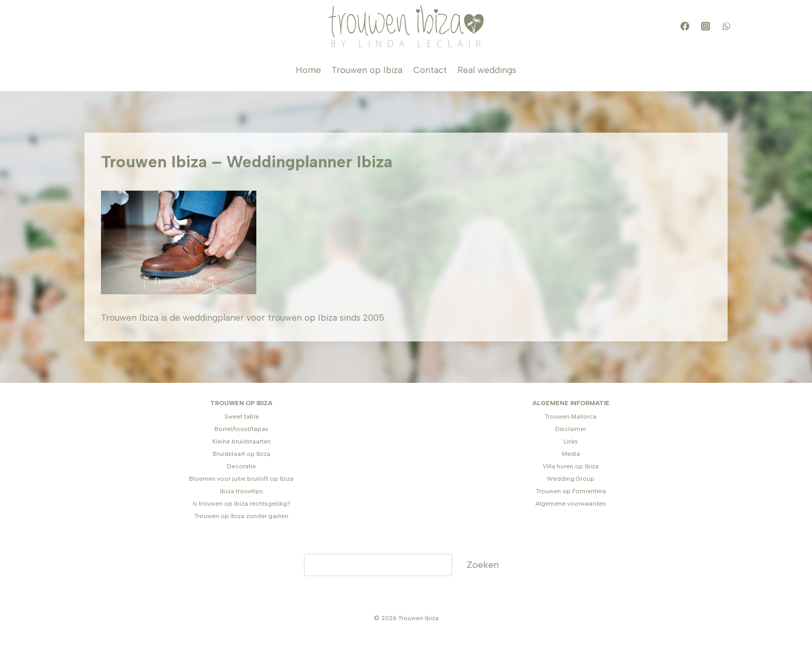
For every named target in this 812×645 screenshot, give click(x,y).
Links (571, 441)
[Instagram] (705, 26)
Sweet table (242, 417)
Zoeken (483, 565)
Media (571, 454)
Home (308, 70)
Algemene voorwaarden (571, 504)
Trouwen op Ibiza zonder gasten (241, 516)
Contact (430, 70)
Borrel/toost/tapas (241, 429)
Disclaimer (571, 429)
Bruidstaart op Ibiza (242, 454)
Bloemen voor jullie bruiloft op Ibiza (241, 479)
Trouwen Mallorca (571, 417)
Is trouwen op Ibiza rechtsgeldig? (242, 504)
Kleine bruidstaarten (242, 441)
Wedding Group (571, 479)
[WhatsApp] (726, 26)
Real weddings (487, 70)
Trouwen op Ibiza (367, 70)
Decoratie (241, 466)
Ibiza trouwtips (242, 491)
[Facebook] (685, 26)
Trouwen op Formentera (571, 491)
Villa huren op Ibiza (571, 466)
